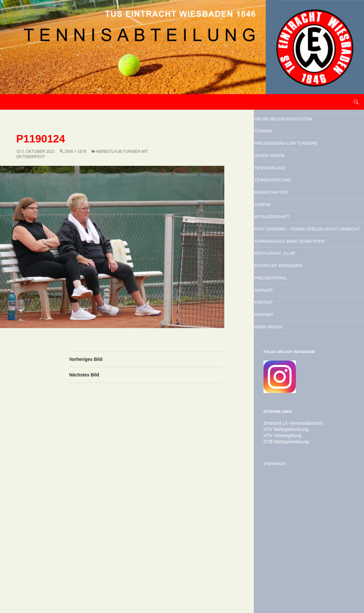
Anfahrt (279, 392)
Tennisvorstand (293, 224)
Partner (279, 425)
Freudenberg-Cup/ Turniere (297, 169)
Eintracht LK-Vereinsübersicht (289, 540)
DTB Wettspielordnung (283, 558)
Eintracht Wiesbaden (302, 359)
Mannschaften (291, 240)
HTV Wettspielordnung (283, 546)
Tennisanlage (288, 207)
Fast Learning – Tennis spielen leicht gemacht (307, 295)
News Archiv (286, 442)
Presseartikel (290, 375)
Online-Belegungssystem (297, 126)
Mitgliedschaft (292, 273)
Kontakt (279, 409)
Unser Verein (288, 190)
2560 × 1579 (75, 152)
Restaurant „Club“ (297, 342)
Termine (278, 148)
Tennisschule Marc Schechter (299, 321)
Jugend (277, 257)
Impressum (273, 579)
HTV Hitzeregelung (280, 552)
